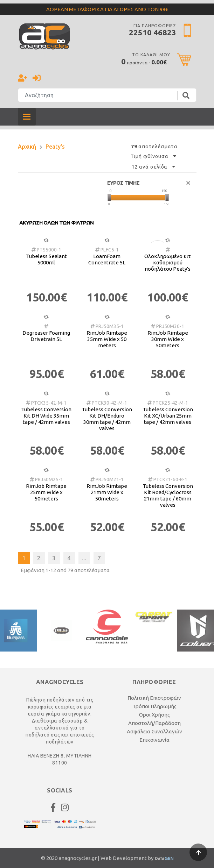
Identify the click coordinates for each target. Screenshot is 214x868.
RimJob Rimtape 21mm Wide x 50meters (107, 492)
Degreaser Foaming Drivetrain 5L (46, 336)
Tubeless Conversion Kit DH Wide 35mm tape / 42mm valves (46, 416)
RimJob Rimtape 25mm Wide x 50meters (46, 492)
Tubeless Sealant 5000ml (46, 259)
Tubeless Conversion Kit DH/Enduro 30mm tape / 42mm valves (107, 419)
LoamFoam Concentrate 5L (107, 259)
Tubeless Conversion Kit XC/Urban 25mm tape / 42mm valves (168, 416)
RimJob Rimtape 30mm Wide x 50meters (168, 339)
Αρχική (27, 147)
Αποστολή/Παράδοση (154, 723)
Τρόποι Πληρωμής (154, 706)
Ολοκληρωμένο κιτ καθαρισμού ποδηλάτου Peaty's (168, 262)
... (84, 558)
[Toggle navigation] (27, 117)
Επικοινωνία (154, 740)
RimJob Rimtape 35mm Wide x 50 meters (107, 339)
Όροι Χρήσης (154, 715)
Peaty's (55, 147)
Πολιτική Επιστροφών (154, 698)
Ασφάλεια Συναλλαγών (154, 731)
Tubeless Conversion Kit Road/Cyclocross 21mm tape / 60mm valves (168, 495)
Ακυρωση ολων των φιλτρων (56, 223)
